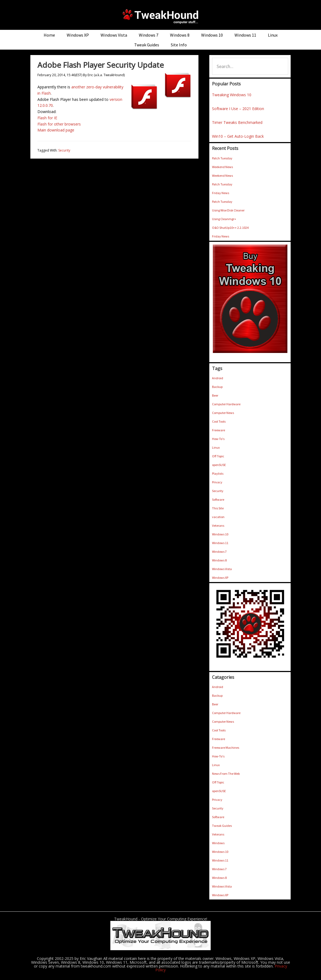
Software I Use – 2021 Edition (238, 109)
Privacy (217, 482)
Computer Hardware (226, 404)
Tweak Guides (222, 826)
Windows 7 (219, 552)
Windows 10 (220, 534)
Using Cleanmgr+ (224, 219)
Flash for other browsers (59, 124)
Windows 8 (219, 560)
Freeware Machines (226, 748)
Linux (216, 447)
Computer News (223, 413)
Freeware (219, 430)
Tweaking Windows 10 (232, 95)
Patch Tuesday (222, 158)
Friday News (221, 193)
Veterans (218, 526)
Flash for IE (47, 118)
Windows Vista (222, 569)
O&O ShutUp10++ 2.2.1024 (230, 228)
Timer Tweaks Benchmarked (237, 122)
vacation (218, 517)
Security (64, 150)
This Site (218, 508)
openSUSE (219, 465)
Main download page (56, 130)
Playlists (218, 473)
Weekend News (222, 167)
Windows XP (220, 578)
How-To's (218, 439)
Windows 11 (220, 543)
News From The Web (226, 774)
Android (218, 378)
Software (218, 499)
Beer (215, 395)
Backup (217, 387)
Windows (218, 843)
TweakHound (160, 16)
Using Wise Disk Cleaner (228, 210)
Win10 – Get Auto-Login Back (238, 136)
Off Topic (218, 456)
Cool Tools (219, 421)
